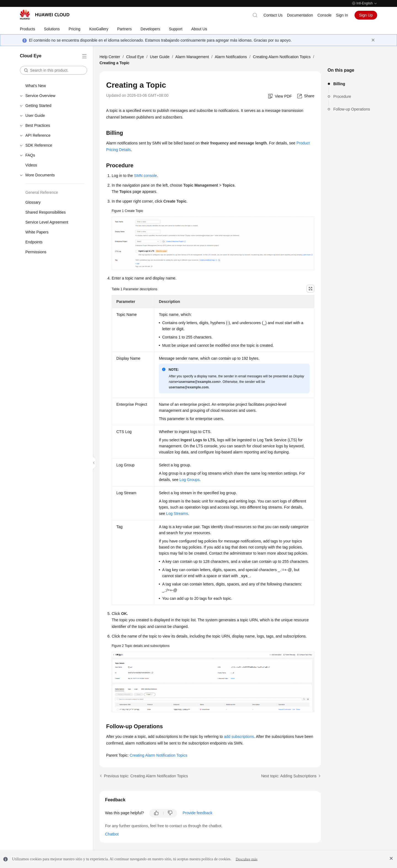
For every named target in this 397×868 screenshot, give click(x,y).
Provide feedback (197, 813)
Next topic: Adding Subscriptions (289, 776)
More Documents (40, 175)
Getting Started (38, 106)
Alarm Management (192, 57)
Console (324, 15)
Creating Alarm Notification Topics (282, 57)
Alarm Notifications (231, 57)
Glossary (33, 202)
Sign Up (366, 15)
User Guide (35, 115)
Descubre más (247, 859)
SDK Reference (39, 145)
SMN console (145, 176)
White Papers (37, 232)
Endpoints (34, 242)
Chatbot (112, 834)
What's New (36, 86)
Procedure (342, 96)
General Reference (42, 192)
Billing (339, 84)
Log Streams (177, 514)
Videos (31, 165)
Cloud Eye (135, 57)
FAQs (30, 155)
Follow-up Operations (352, 109)
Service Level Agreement (47, 222)
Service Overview (40, 96)
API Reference (38, 135)
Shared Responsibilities (45, 212)
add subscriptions (239, 737)
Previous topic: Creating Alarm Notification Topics (146, 776)
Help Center (110, 57)
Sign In (342, 15)
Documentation (300, 15)
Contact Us (273, 15)
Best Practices (38, 125)
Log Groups (190, 480)
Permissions (36, 252)
